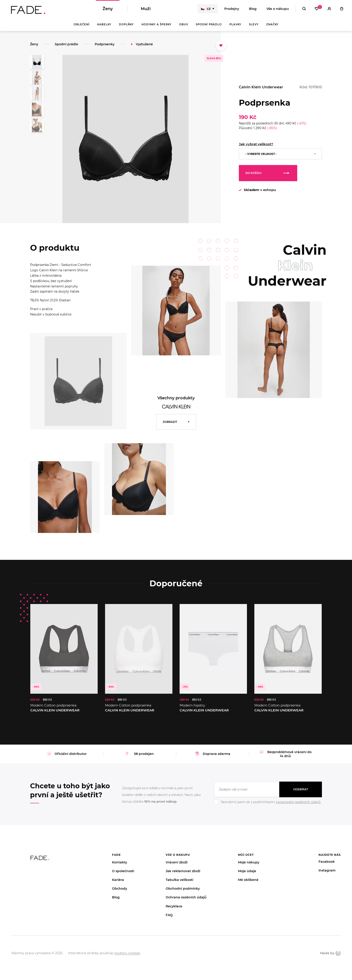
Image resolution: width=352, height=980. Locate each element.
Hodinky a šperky (156, 25)
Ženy (108, 9)
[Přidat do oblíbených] (221, 46)
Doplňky (126, 25)
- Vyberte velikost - (261, 154)
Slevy (254, 25)
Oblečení (82, 25)
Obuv (184, 25)
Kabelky (104, 25)
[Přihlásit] (329, 9)
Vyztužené (144, 44)
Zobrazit (170, 422)
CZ (206, 9)
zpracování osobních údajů (298, 802)
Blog (253, 9)
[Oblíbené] (317, 9)
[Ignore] (268, 805)
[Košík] (342, 9)
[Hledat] (304, 9)
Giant (338, 953)
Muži (146, 9)
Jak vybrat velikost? (256, 144)
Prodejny (232, 9)
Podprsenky (105, 44)
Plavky (235, 25)
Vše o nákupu (278, 9)
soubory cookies (127, 953)
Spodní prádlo (209, 25)
